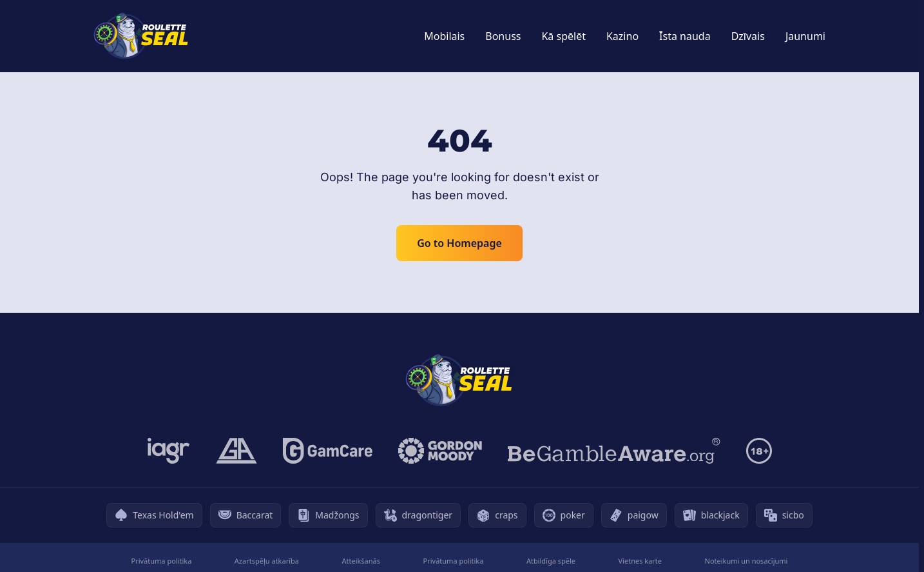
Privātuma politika (162, 561)
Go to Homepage (459, 243)
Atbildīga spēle (551, 561)
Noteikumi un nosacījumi (746, 561)
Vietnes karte (640, 561)
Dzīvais (748, 36)
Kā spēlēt (563, 36)
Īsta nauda (685, 36)
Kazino (622, 36)
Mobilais (444, 36)
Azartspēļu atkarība (267, 561)
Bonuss (503, 36)
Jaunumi (805, 36)
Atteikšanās (361, 561)
